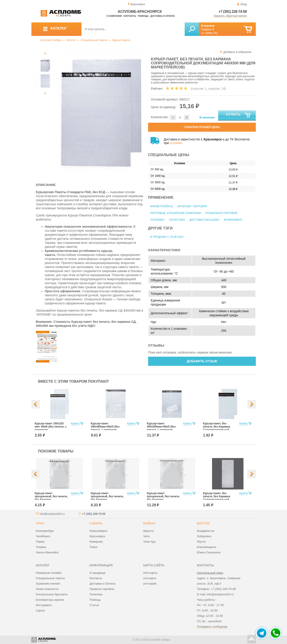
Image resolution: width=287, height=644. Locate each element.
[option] (102, 112)
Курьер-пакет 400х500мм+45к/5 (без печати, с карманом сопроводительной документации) (161, 430)
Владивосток (206, 531)
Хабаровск (204, 536)
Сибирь (96, 523)
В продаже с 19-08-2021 (167, 237)
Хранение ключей (48, 584)
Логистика (177, 220)
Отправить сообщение (212, 627)
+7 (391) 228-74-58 (233, 12)
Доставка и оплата (163, 16)
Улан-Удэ (149, 542)
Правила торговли (102, 589)
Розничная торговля (221, 213)
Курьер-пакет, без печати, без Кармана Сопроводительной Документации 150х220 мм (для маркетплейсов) (219, 430)
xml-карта (150, 578)
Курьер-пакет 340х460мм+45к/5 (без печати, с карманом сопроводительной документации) (105, 430)
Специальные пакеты (94, 40)
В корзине (208, 26)
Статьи (94, 605)
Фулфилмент (233, 220)
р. (216, 33)
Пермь (40, 542)
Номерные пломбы (49, 573)
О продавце (97, 573)
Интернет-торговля (192, 206)
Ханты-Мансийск (47, 552)
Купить (238, 116)
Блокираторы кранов (50, 600)
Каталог (71, 40)
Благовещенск (207, 547)
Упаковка (157, 220)
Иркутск (148, 531)
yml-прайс (150, 584)
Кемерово (96, 542)
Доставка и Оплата (102, 584)
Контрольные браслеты (52, 594)
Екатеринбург (45, 531)
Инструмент (44, 605)
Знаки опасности (47, 589)
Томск (93, 547)
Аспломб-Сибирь (51, 40)
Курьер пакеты (121, 40)
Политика (96, 594)
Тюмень (41, 547)
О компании (114, 16)
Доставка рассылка (205, 220)
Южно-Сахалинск (209, 552)
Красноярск (97, 536)
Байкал (149, 523)
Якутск (202, 542)
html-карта (150, 573)
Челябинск (43, 536)
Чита (146, 536)
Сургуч (41, 610)
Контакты (130, 16)
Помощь (143, 16)
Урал (40, 523)
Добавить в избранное (237, 52)
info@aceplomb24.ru (52, 514)
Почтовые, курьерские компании (176, 213)
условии (176, 143)
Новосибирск (98, 531)
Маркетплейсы (162, 206)
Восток (203, 523)
